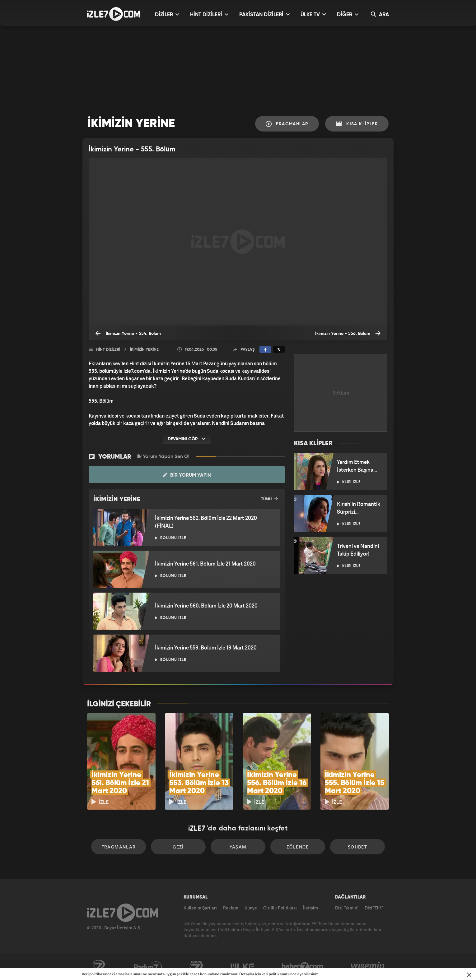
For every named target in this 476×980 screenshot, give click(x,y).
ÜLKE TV (313, 14)
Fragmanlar (287, 124)
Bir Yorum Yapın (187, 475)
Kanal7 (99, 967)
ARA (380, 14)
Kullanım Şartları (200, 908)
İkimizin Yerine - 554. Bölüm (128, 333)
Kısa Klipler (357, 124)
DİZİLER (167, 14)
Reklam (231, 908)
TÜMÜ (269, 499)
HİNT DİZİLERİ (209, 14)
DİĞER (348, 14)
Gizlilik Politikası (280, 908)
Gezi (178, 847)
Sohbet (357, 847)
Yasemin (368, 967)
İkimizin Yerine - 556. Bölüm (348, 333)
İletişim (310, 908)
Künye (251, 908)
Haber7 (303, 967)
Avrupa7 (196, 967)
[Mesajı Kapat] (469, 975)
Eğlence (298, 847)
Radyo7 (148, 967)
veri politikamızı (275, 974)
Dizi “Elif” (374, 908)
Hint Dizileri (108, 350)
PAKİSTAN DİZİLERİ (264, 14)
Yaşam (238, 847)
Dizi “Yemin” (347, 908)
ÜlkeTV (243, 967)
